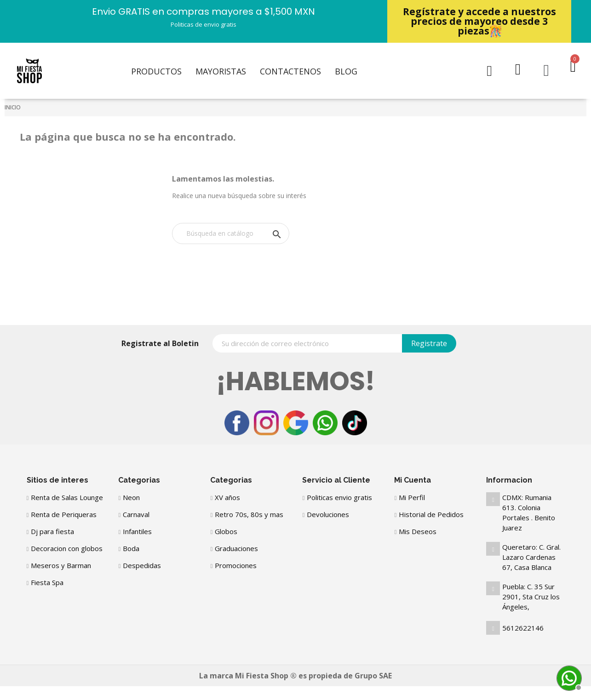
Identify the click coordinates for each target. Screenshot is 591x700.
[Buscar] (231, 233)
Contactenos (290, 71)
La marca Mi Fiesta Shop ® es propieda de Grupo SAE (295, 676)
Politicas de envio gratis (204, 24)
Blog (346, 71)
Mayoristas (221, 71)
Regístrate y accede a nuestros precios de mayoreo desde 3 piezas (479, 21)
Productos (156, 71)
